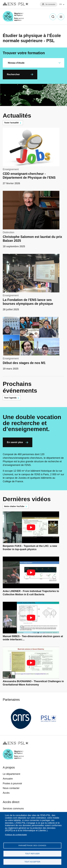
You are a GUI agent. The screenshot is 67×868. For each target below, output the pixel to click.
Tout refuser (32, 854)
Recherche (53, 17)
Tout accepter (32, 862)
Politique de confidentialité (16, 835)
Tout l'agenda (10, 398)
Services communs (13, 809)
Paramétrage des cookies (32, 845)
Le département (11, 774)
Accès (6, 793)
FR (61, 4)
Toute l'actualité (11, 123)
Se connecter (50, 4)
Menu (61, 17)
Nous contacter (11, 788)
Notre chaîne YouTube (14, 506)
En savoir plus (15, 442)
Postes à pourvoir (12, 783)
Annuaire (8, 779)
